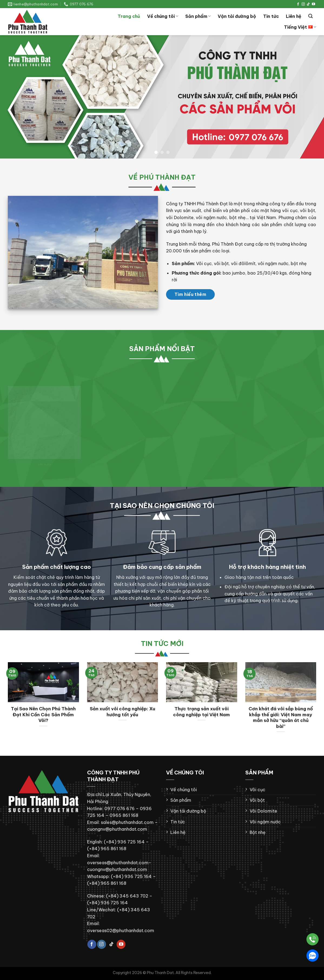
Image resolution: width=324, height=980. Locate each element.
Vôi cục (257, 790)
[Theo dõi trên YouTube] (313, 4)
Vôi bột (257, 800)
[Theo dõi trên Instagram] (303, 4)
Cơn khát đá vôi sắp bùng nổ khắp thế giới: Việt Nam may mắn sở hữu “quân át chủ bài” (281, 717)
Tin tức (271, 16)
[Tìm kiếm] (310, 16)
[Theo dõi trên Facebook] (298, 4)
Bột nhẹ (258, 832)
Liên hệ (294, 16)
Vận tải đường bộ (237, 16)
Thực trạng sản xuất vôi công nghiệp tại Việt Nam (201, 712)
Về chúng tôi (163, 16)
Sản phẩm (198, 16)
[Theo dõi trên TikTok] (308, 4)
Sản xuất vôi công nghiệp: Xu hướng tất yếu (123, 712)
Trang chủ (129, 16)
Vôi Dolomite (263, 811)
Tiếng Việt (300, 27)
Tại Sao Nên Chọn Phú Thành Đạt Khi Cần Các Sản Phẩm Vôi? (43, 714)
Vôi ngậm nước (265, 822)
